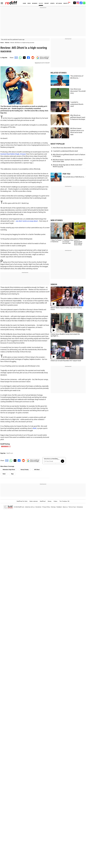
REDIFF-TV (66, 3)
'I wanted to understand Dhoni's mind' (77, 104)
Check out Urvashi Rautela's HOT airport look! (66, 361)
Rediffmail (43, 501)
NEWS (29, 3)
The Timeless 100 (64, 501)
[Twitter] (75, 3)
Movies (7, 43)
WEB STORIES (57, 220)
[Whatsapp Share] (20, 58)
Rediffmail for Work (22, 501)
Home (2, 43)
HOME (24, 3)
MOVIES (41, 3)
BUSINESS (35, 3)
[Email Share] (16, 58)
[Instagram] (78, 3)
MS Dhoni (37, 470)
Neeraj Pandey (25, 470)
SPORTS (52, 3)
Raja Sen (5, 58)
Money (50, 501)
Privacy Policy (46, 507)
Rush (4, 474)
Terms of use (72, 507)
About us (65, 507)
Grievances (80, 507)
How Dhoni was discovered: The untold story (78, 91)
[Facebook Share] (28, 58)
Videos (55, 501)
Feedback (59, 507)
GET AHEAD (59, 3)
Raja (12, 474)
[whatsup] (84, 3)
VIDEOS (54, 284)
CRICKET (47, 3)
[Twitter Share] (24, 58)
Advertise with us (30, 507)
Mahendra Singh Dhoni (9, 470)
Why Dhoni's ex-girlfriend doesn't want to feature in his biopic (78, 117)
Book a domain (34, 501)
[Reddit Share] (32, 58)
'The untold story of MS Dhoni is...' (74, 177)
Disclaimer (38, 507)
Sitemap (53, 507)
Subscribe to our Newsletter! (51, 459)
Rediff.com (21, 507)
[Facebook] (81, 3)
